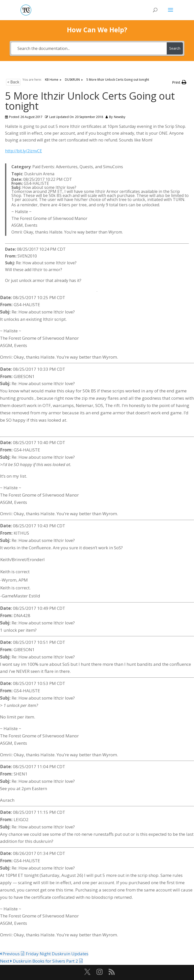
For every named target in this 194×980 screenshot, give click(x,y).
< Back (13, 82)
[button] (179, 82)
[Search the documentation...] (89, 48)
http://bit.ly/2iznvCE (23, 151)
